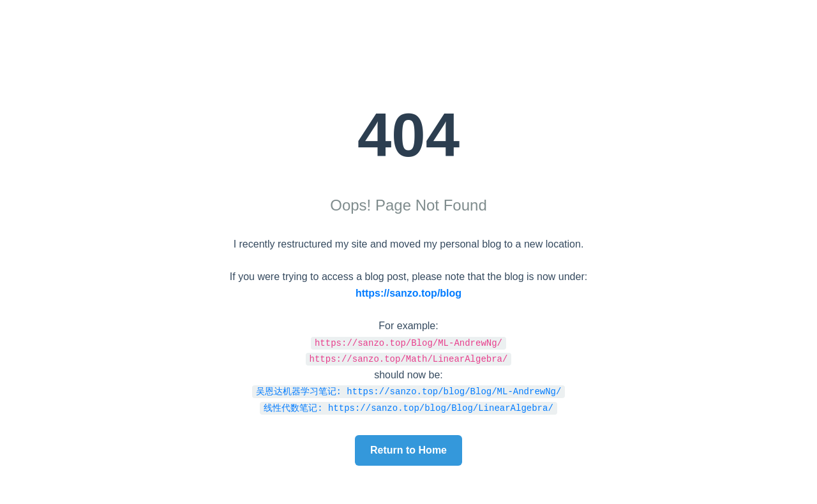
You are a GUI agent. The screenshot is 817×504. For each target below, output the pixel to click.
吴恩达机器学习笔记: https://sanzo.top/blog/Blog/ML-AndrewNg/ (409, 391)
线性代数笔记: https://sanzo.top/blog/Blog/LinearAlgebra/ (408, 407)
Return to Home (408, 450)
